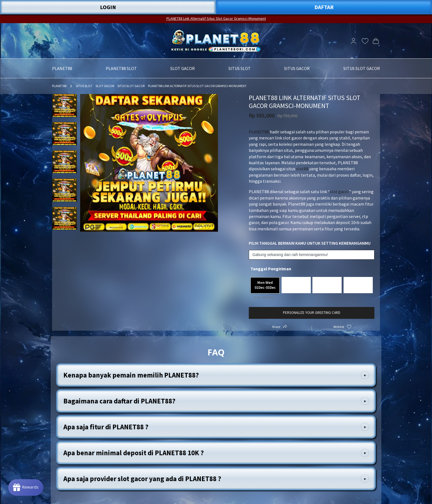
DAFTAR (324, 7)
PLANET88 (59, 86)
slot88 (302, 169)
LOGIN (108, 7)
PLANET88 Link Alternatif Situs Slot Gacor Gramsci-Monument (216, 18)
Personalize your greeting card (312, 313)
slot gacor (339, 192)
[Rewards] (26, 487)
